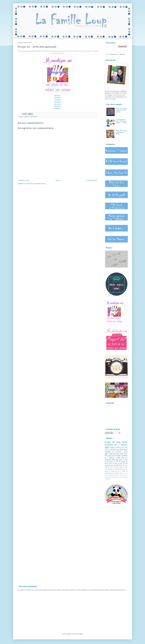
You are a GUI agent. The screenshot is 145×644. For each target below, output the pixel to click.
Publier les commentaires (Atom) (36, 184)
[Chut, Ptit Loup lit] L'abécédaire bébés (121, 132)
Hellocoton (122, 54)
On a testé (121, 471)
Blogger (80, 634)
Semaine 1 (58, 96)
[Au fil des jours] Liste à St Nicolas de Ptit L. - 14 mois (121, 121)
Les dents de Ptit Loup (116, 459)
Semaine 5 (58, 104)
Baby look (112, 475)
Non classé (120, 477)
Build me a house (115, 469)
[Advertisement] (116, 545)
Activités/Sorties (109, 473)
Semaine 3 (58, 100)
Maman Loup (114, 54)
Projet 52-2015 (115, 448)
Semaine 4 (58, 102)
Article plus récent (24, 180)
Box (112, 462)
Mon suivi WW (115, 465)
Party (118, 473)
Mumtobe (112, 477)
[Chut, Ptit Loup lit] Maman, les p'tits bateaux (121, 110)
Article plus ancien (92, 180)
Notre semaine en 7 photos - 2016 (116, 457)
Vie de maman (120, 462)
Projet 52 (26, 117)
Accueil (58, 180)
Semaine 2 (58, 98)
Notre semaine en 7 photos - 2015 (116, 451)
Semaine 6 (58, 106)
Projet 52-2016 (33, 117)
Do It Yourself (120, 475)
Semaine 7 (58, 108)
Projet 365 (108, 464)
